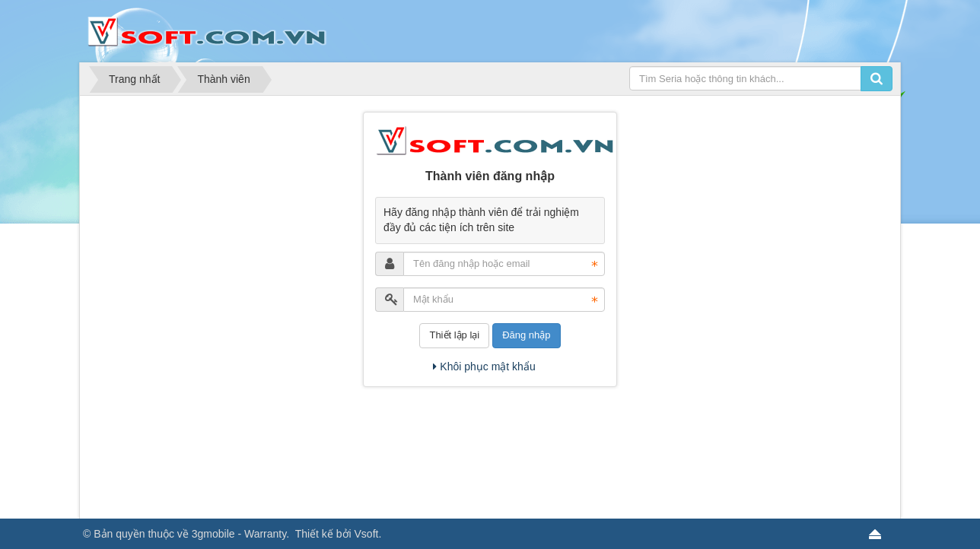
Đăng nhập (526, 335)
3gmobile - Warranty (239, 534)
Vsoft (367, 534)
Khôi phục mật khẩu (484, 367)
